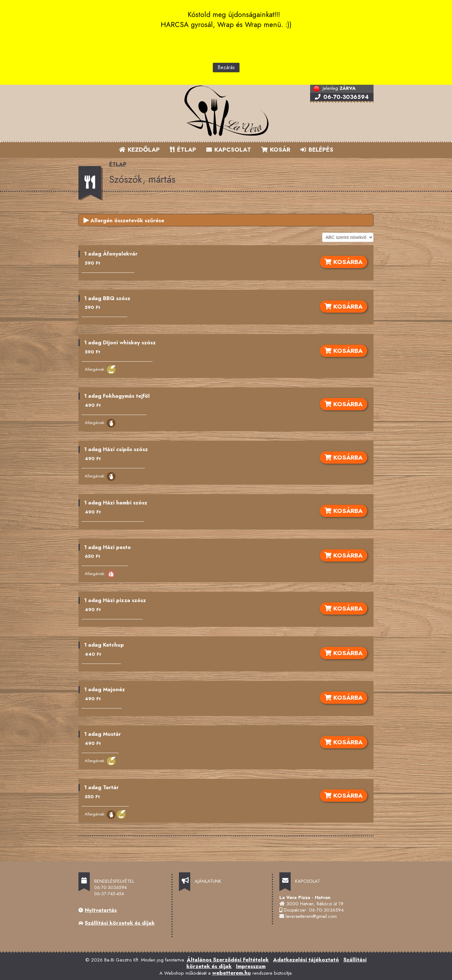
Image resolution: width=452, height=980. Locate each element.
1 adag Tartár (101, 787)
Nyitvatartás (101, 910)
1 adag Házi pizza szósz (115, 600)
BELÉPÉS (317, 150)
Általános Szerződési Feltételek (228, 960)
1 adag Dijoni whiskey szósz (120, 342)
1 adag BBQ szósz (107, 298)
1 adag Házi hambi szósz (116, 503)
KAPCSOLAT (229, 150)
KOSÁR (276, 150)
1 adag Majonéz (105, 689)
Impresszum (251, 966)
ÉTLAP (183, 150)
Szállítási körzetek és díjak (120, 923)
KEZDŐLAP (139, 150)
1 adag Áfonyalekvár (111, 254)
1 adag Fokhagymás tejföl (117, 396)
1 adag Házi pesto (108, 547)
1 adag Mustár (102, 734)
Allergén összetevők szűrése (124, 220)
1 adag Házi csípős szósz (116, 449)
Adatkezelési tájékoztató (306, 960)
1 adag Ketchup (104, 645)
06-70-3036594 (342, 97)
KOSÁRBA (344, 262)
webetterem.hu (231, 973)
